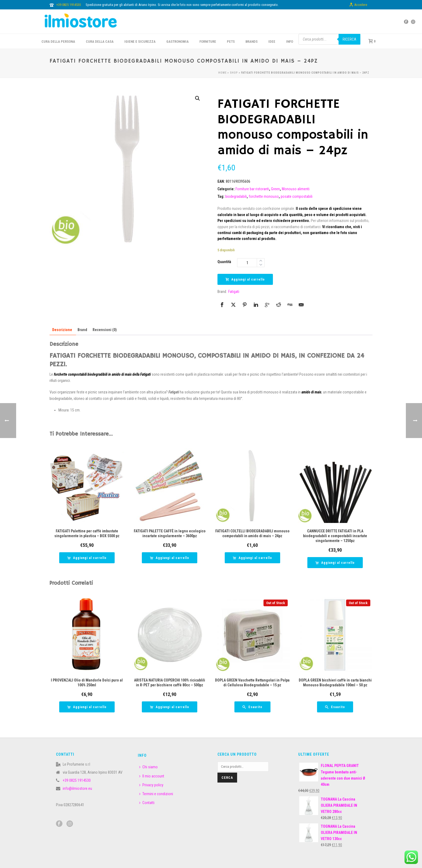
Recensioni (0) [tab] (105, 330)
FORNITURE (208, 42)
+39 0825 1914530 (68, 5)
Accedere (358, 5)
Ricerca (349, 39)
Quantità (224, 262)
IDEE (272, 42)
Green (275, 189)
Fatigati (234, 292)
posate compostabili (297, 196)
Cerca (227, 778)
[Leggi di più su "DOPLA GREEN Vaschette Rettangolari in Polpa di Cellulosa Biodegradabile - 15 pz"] (252, 707)
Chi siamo (148, 767)
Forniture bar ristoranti (252, 189)
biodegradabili (236, 196)
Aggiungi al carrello (245, 279)
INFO (290, 42)
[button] (198, 98)
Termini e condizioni (156, 794)
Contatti (147, 803)
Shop (234, 73)
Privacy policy (151, 785)
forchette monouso (264, 196)
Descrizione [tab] (62, 330)
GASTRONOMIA (177, 42)
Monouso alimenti (296, 189)
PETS (231, 42)
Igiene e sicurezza (140, 42)
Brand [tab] (82, 330)
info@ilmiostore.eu (77, 788)
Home (222, 73)
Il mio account (152, 776)
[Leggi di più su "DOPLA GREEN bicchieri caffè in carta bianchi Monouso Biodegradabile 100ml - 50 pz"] (335, 707)
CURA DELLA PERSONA (58, 42)
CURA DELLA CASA (100, 42)
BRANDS (252, 42)
